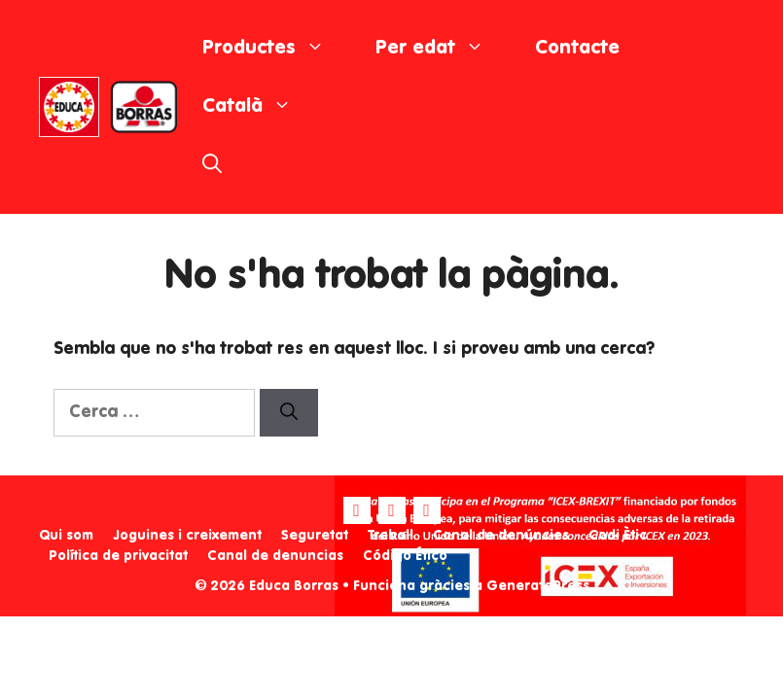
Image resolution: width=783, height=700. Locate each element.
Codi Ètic (618, 536)
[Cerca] (289, 413)
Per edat (443, 49)
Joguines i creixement (187, 536)
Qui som (66, 536)
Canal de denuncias (275, 556)
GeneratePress (538, 586)
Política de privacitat (118, 556)
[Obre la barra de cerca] (212, 165)
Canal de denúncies (501, 536)
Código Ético (405, 556)
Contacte (577, 49)
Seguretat (315, 536)
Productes (276, 49)
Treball (391, 536)
